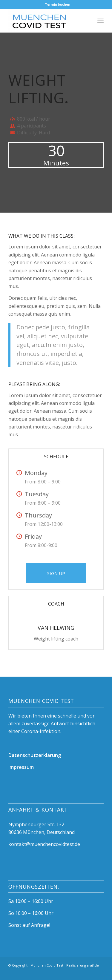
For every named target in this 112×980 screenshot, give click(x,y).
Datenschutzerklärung (35, 755)
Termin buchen (57, 4)
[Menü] (101, 21)
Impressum (21, 767)
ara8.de (93, 965)
